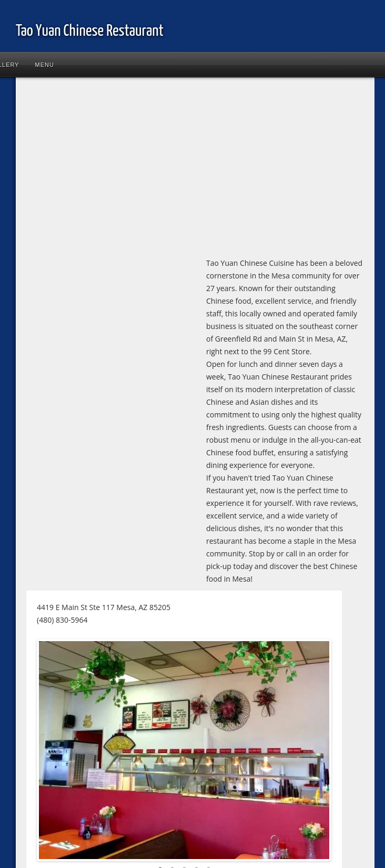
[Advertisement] (140, 169)
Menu (45, 65)
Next (313, 752)
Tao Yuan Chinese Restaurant (90, 31)
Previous (55, 752)
